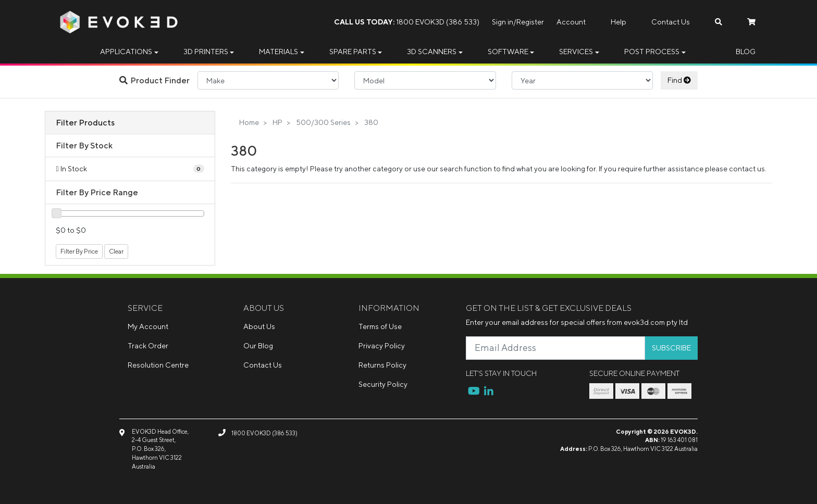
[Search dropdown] (719, 22)
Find (679, 80)
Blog (746, 52)
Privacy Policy (382, 346)
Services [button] (576, 52)
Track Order (148, 346)
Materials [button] (278, 52)
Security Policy (383, 384)
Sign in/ (504, 22)
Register (530, 22)
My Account (148, 326)
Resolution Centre (158, 365)
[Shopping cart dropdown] (751, 22)
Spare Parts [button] (353, 52)
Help (618, 22)
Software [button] (508, 52)
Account (571, 22)
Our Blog (258, 346)
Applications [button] (126, 52)
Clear (116, 251)
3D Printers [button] (206, 52)
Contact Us (671, 22)
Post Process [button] (652, 52)
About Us (259, 326)
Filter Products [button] (85, 122)
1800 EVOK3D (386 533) (407, 22)
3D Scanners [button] (432, 52)
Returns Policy (382, 365)
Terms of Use (380, 326)
